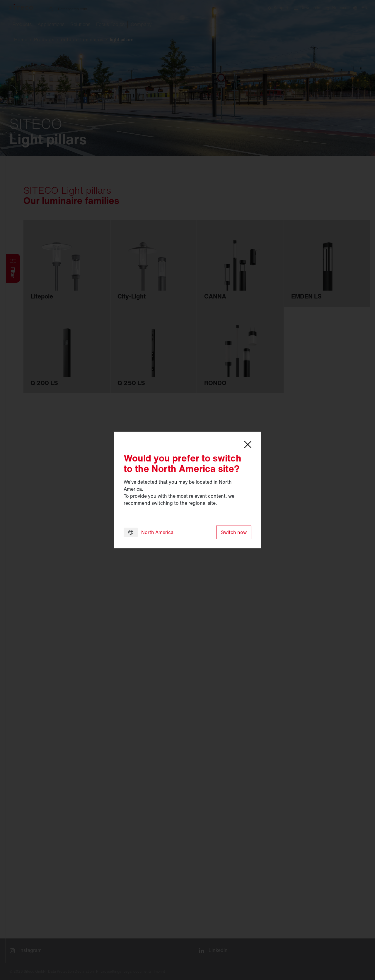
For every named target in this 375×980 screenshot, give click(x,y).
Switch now (234, 532)
